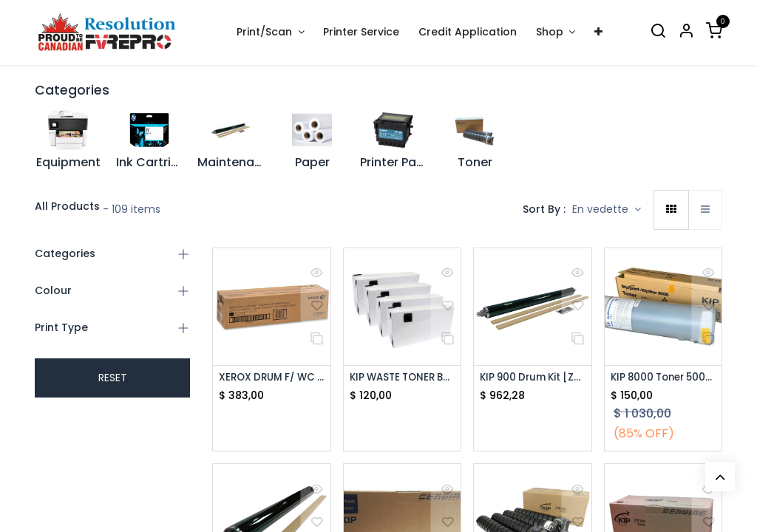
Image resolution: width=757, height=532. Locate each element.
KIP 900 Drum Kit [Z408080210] (533, 378)
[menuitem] (362, 32)
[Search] (658, 32)
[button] (607, 210)
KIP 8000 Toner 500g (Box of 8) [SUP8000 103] (663, 378)
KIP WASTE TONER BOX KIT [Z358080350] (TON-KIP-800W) (403, 378)
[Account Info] (686, 32)
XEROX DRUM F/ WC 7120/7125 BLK (272, 378)
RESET (113, 378)
